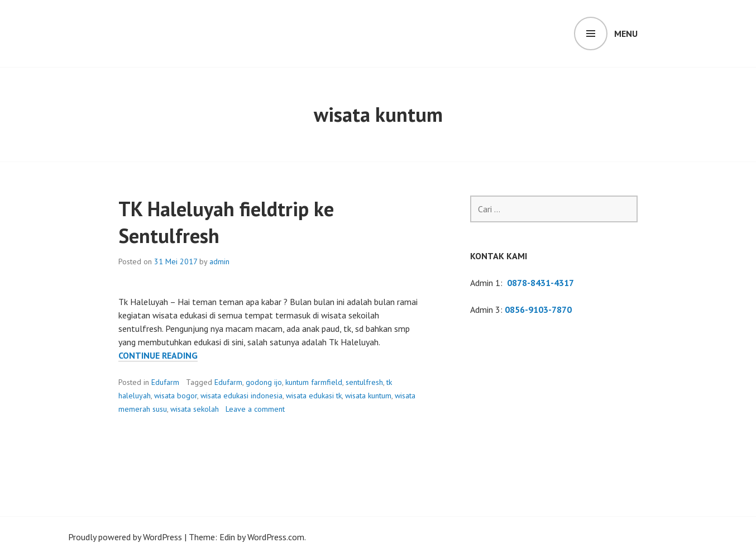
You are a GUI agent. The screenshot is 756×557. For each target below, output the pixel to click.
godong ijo (264, 382)
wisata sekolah (195, 409)
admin (219, 261)
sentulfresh (364, 382)
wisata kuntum (368, 396)
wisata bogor (176, 396)
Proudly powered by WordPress (125, 537)
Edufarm (165, 382)
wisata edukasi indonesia (241, 396)
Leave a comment (255, 409)
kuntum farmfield (314, 382)
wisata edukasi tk (314, 396)
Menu (626, 34)
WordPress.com (276, 537)
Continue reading (158, 356)
